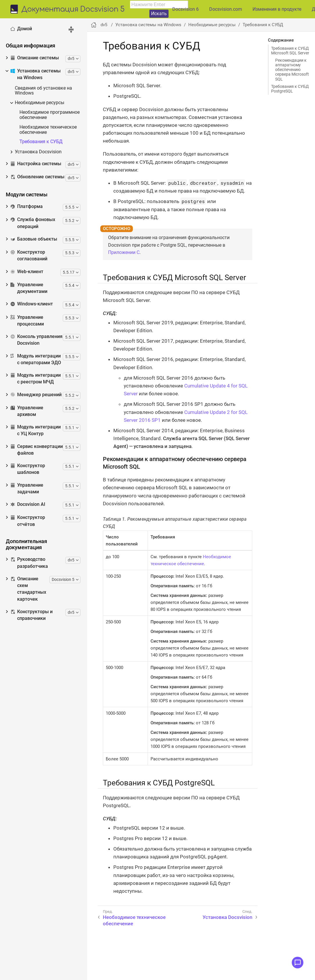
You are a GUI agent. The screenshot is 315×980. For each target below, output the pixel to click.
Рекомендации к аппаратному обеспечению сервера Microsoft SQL (292, 70)
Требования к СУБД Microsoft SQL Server (290, 51)
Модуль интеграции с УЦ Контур (36, 430)
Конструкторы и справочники (32, 615)
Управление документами (29, 288)
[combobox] (159, 5)
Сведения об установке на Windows (43, 91)
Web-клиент (27, 272)
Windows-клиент (32, 304)
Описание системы (35, 58)
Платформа (27, 207)
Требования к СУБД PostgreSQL (290, 89)
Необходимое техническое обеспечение (48, 130)
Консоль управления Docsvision (36, 340)
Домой (21, 29)
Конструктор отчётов (28, 521)
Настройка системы (36, 164)
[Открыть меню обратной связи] (298, 963)
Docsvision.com (226, 9)
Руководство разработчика (29, 563)
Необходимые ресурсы (40, 103)
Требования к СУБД (41, 142)
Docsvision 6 (186, 9)
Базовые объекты (34, 239)
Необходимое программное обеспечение (50, 115)
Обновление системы (37, 177)
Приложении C (124, 252)
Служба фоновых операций (33, 223)
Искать (159, 14)
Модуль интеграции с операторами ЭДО (36, 359)
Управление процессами (27, 321)
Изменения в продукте (277, 9)
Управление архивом (27, 411)
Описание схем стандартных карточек (28, 589)
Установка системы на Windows (36, 74)
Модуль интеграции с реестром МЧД (36, 379)
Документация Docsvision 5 (73, 10)
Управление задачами (27, 489)
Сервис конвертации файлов (37, 450)
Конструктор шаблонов (28, 469)
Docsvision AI (28, 504)
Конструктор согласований (29, 256)
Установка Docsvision (38, 152)
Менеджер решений (36, 395)
